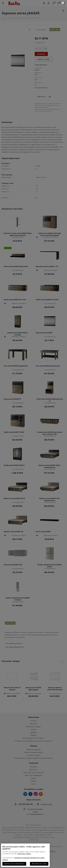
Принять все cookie (39, 864)
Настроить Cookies (24, 854)
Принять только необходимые (14, 864)
